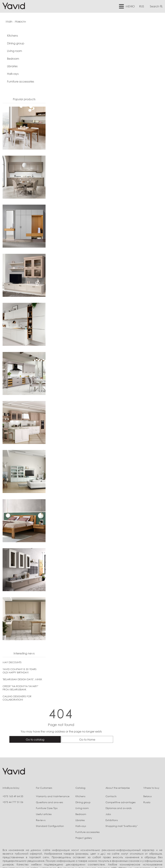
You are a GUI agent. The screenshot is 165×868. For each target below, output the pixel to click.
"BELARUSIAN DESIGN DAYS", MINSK (22, 680)
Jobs (106, 771)
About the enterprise (115, 745)
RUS (142, 6)
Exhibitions (109, 777)
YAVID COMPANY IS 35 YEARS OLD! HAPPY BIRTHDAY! (20, 671)
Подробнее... (118, 829)
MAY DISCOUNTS (12, 663)
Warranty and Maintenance (47, 753)
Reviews (35, 777)
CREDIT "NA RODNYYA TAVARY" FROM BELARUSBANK (20, 688)
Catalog (76, 745)
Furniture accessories (21, 82)
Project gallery (80, 795)
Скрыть (132, 829)
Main (9, 21)
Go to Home (128, 66)
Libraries (12, 67)
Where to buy (151, 745)
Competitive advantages (118, 759)
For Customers (38, 745)
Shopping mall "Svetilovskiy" (119, 783)
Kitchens (12, 36)
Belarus (147, 753)
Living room (15, 51)
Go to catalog (75, 66)
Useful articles (38, 771)
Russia (146, 759)
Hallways (13, 74)
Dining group (16, 44)
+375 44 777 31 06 (13, 759)
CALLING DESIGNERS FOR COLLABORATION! (17, 699)
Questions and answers (44, 759)
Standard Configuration (44, 783)
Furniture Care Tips (41, 765)
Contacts (109, 753)
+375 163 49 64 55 (13, 753)
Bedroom (13, 59)
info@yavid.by (11, 745)
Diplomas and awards (116, 765)
